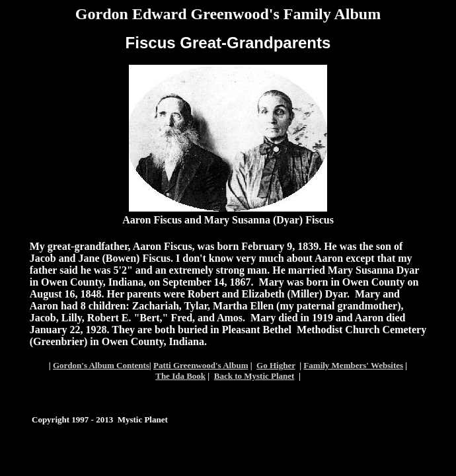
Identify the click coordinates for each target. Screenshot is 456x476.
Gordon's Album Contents (101, 365)
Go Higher (276, 365)
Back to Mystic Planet (254, 376)
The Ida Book (180, 376)
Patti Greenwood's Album (201, 365)
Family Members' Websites (353, 365)
